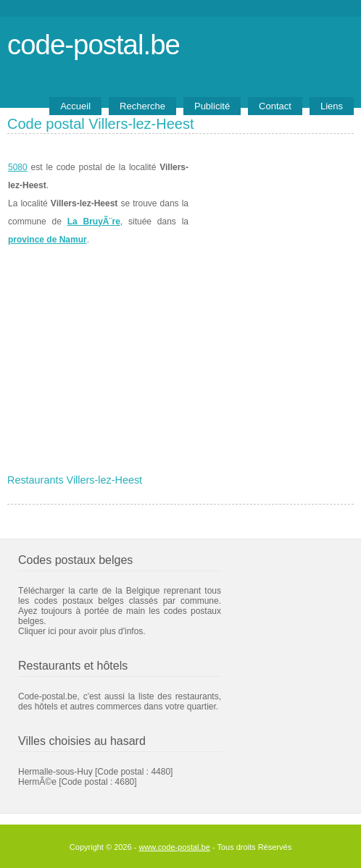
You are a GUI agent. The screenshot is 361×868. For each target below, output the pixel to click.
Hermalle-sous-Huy (55, 772)
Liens (332, 106)
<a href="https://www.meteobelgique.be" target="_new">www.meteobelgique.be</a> (271, 203)
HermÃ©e (37, 782)
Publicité (212, 106)
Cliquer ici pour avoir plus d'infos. (82, 631)
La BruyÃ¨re (94, 222)
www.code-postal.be (174, 847)
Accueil (75, 106)
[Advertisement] (180, 360)
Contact (275, 106)
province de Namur (47, 240)
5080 (18, 167)
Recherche (142, 106)
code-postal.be (94, 45)
